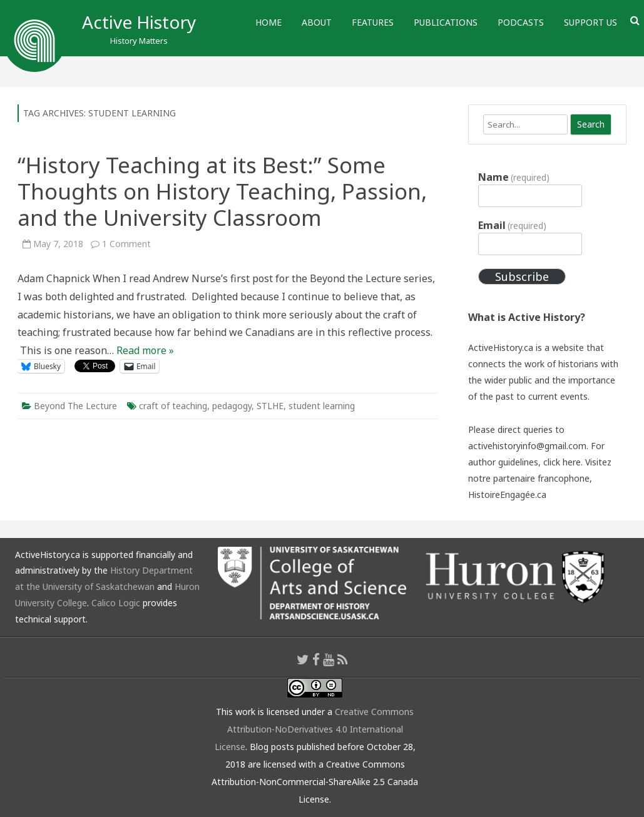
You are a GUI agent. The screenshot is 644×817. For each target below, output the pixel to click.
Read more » (145, 350)
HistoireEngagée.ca (507, 495)
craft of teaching (173, 406)
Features (373, 22)
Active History (139, 22)
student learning (322, 406)
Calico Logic (116, 603)
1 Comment (126, 244)
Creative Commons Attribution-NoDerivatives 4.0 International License (314, 729)
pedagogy (232, 406)
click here (562, 462)
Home (268, 22)
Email (512, 225)
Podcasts (521, 22)
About (317, 22)
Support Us (590, 22)
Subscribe (522, 277)
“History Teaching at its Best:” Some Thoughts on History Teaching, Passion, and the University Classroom (222, 191)
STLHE (270, 406)
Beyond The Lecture (75, 406)
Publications (446, 22)
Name (514, 177)
